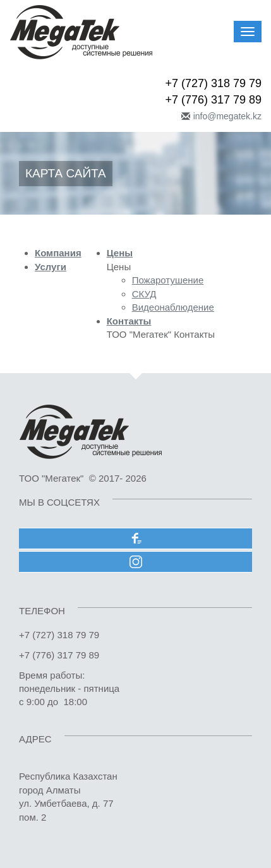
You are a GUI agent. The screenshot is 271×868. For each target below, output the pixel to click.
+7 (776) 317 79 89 (213, 100)
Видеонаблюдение (173, 307)
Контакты (129, 321)
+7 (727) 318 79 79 (213, 83)
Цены (120, 253)
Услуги (51, 267)
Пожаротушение (168, 280)
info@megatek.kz (227, 116)
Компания (58, 253)
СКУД (144, 294)
